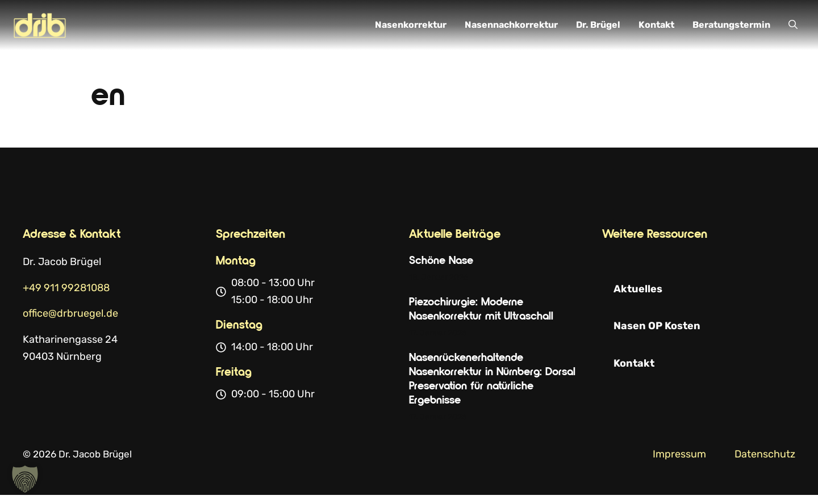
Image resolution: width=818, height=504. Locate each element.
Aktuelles (638, 289)
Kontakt (656, 25)
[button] (793, 25)
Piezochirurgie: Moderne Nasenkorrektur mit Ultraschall (481, 309)
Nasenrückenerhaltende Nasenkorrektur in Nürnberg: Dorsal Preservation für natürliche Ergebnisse (492, 379)
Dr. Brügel (598, 25)
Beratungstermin (731, 25)
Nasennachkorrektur (511, 25)
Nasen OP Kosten (657, 326)
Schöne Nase (441, 261)
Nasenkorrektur (411, 25)
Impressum (679, 454)
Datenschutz (765, 454)
